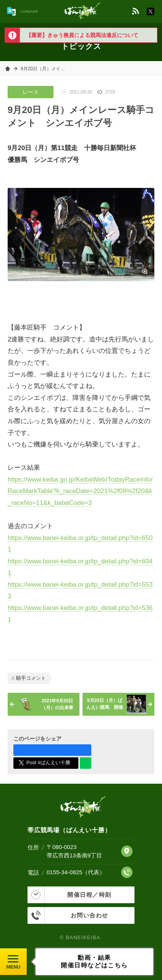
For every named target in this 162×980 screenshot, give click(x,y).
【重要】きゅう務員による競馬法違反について (82, 35)
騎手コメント (31, 678)
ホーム (8, 69)
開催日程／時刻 (70, 895)
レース (31, 92)
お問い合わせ (68, 915)
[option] (81, 35)
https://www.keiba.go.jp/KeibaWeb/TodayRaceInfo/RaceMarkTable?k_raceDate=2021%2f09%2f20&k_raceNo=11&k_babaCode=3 (80, 491)
